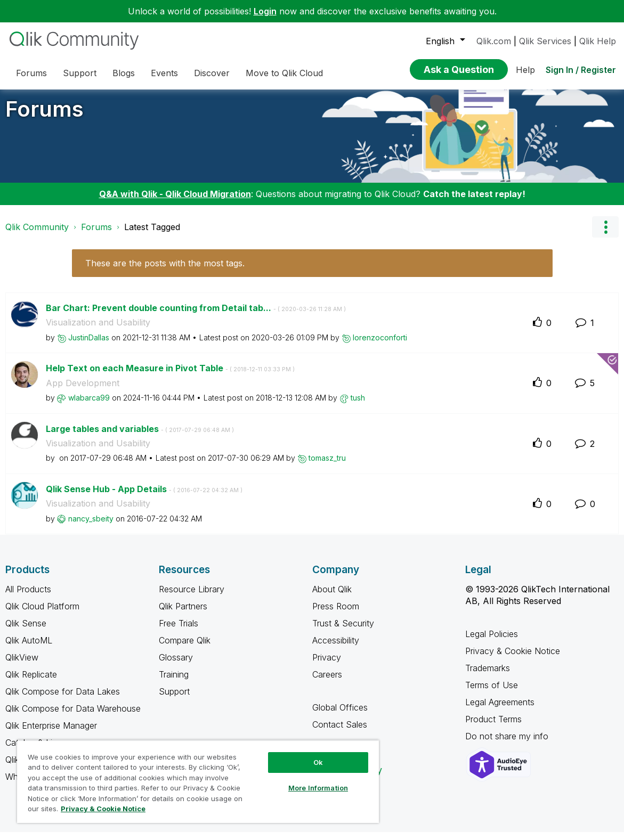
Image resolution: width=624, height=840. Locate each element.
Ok (318, 762)
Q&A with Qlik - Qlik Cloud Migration (175, 202)
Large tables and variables (140, 437)
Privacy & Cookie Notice (513, 659)
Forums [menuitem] (31, 73)
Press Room (336, 614)
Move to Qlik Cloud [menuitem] (284, 73)
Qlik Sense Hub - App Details (144, 497)
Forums (44, 117)
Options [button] (605, 235)
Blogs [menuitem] (124, 73)
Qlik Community (37, 235)
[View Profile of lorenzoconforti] (380, 345)
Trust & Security (343, 631)
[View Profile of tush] (358, 406)
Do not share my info (508, 744)
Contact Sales (340, 732)
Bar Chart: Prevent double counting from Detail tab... (196, 316)
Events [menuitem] (164, 73)
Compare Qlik (185, 648)
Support (174, 699)
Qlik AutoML (29, 648)
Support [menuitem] (80, 73)
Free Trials (179, 631)
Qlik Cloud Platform (42, 614)
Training (174, 682)
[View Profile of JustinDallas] (89, 345)
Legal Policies (492, 642)
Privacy (327, 665)
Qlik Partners (183, 614)
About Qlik (332, 597)
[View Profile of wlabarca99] (89, 406)
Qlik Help (598, 41)
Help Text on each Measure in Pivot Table (170, 376)
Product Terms (493, 727)
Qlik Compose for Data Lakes (63, 699)
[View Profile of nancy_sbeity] (91, 527)
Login (265, 11)
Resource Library (192, 597)
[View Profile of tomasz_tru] (327, 466)
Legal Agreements (500, 710)
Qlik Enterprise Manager (51, 733)
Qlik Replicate (31, 682)
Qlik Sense (26, 631)
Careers (327, 682)
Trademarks (488, 676)
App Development (83, 391)
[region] (198, 781)
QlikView (22, 665)
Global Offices (340, 715)
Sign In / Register (581, 70)
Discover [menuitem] (212, 73)
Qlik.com (494, 41)
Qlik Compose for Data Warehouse (73, 716)
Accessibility (336, 648)
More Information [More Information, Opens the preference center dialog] (318, 788)
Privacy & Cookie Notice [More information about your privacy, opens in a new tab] (103, 809)
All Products (28, 597)
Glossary (176, 665)
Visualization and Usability (98, 330)
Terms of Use (492, 693)
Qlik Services (545, 41)
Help (525, 70)
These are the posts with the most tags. (165, 271)
